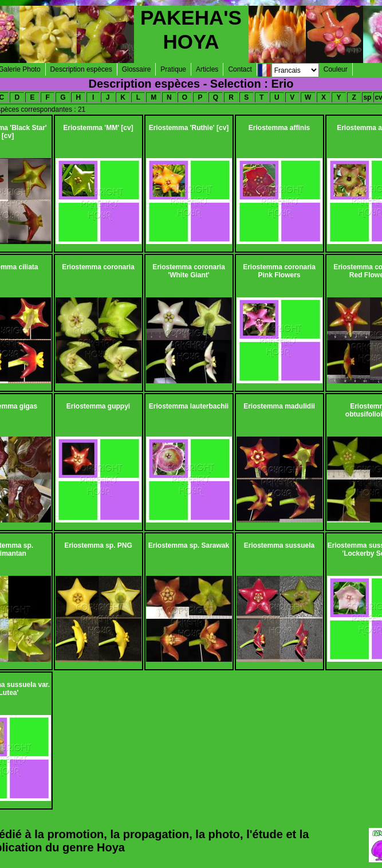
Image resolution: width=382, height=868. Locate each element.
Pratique (173, 69)
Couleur (336, 69)
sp (367, 97)
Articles (207, 69)
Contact (240, 69)
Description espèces (81, 69)
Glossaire (137, 69)
